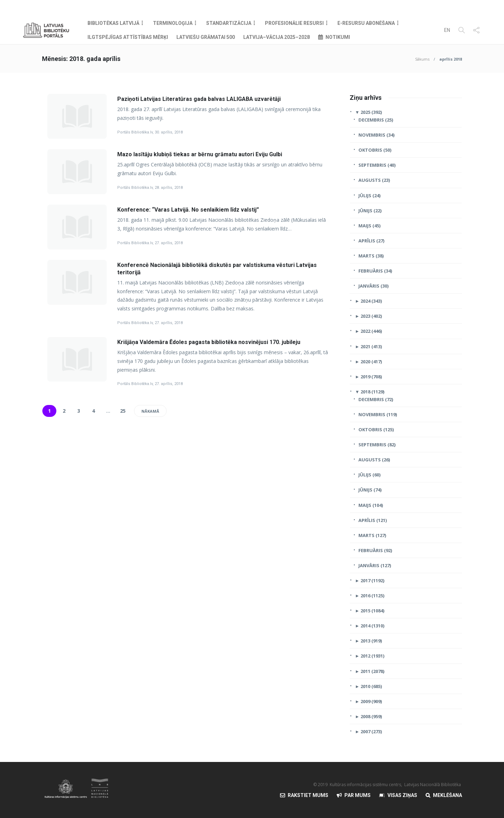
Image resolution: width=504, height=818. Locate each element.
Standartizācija (229, 23)
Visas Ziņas (402, 795)
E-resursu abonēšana (366, 23)
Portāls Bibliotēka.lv (135, 132)
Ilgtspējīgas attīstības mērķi (128, 37)
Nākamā (150, 411)
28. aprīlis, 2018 (169, 188)
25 (123, 411)
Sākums (422, 59)
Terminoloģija (173, 23)
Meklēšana (447, 795)
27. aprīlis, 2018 (169, 243)
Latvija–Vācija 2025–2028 (276, 37)
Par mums (358, 795)
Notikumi (338, 37)
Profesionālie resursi (294, 23)
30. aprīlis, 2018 (169, 132)
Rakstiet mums (308, 795)
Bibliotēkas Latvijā (113, 23)
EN (447, 30)
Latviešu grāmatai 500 (206, 37)
